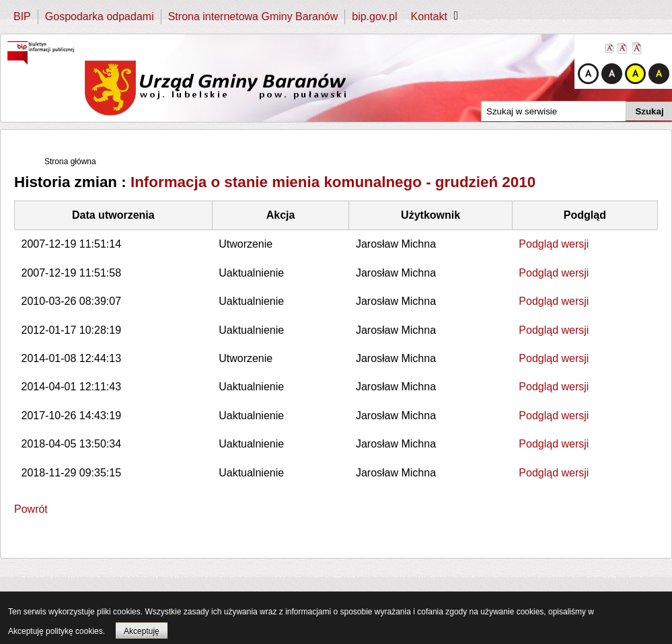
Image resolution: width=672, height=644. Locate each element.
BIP (22, 16)
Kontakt (429, 16)
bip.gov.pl (374, 16)
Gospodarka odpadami (100, 16)
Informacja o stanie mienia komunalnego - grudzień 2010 (333, 182)
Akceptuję (142, 631)
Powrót (31, 509)
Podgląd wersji (554, 244)
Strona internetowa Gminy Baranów (253, 16)
